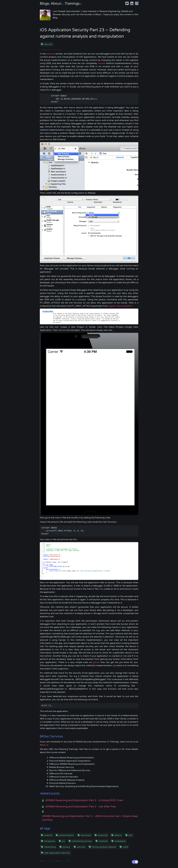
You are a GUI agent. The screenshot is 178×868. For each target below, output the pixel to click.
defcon (118, 835)
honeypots (50, 841)
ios (64, 841)
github (96, 662)
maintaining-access (82, 841)
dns (130, 835)
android (48, 835)
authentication (66, 835)
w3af (125, 847)
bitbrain (58, 861)
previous (51, 54)
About (58, 4)
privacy (66, 847)
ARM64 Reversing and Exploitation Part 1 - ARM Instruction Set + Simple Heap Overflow (90, 818)
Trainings (74, 4)
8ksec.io (44, 745)
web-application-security (57, 853)
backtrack (86, 835)
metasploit (120, 841)
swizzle (101, 63)
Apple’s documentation (120, 306)
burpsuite (103, 835)
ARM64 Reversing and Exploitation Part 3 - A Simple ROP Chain (84, 800)
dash (41, 861)
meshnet (103, 841)
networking (50, 847)
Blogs (45, 4)
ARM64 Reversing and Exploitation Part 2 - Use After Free (81, 807)
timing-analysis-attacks (104, 847)
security (48, 44)
